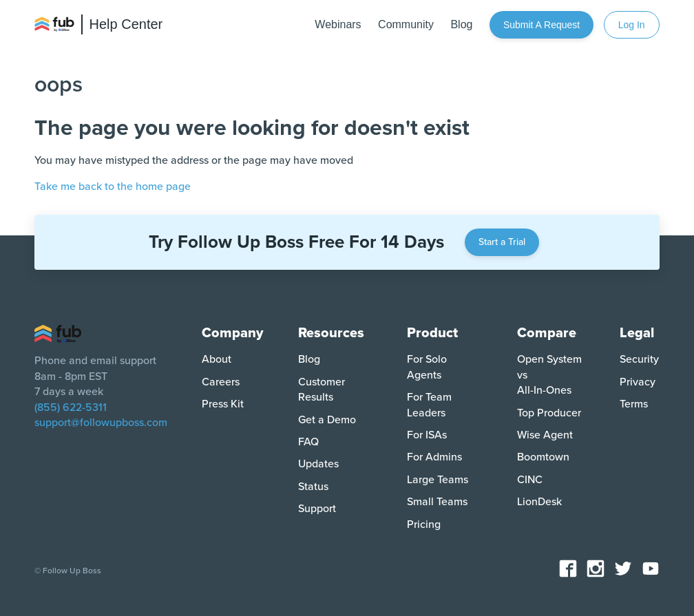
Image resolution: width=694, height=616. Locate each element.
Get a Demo (327, 420)
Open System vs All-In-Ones (549, 375)
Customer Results (322, 390)
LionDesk (539, 502)
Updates (318, 464)
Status (313, 487)
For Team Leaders (429, 405)
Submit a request (541, 25)
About (217, 359)
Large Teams (438, 480)
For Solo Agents (427, 367)
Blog (309, 359)
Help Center (126, 24)
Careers (221, 382)
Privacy (638, 382)
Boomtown (543, 457)
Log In (632, 25)
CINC (530, 480)
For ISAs (427, 435)
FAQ (308, 442)
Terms (634, 404)
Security (639, 359)
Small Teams (437, 502)
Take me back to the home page (113, 187)
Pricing (424, 524)
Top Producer (549, 413)
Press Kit (223, 404)
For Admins (434, 457)
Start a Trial (502, 242)
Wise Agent (545, 435)
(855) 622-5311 (71, 407)
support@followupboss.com (101, 423)
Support (317, 509)
